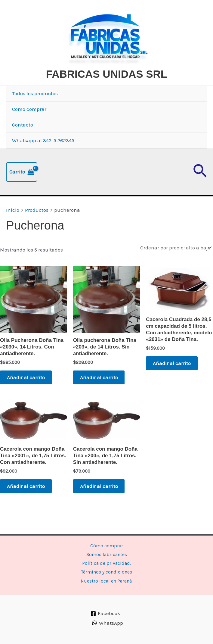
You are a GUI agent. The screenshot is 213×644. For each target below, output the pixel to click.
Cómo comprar (106, 542)
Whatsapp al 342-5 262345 (43, 155)
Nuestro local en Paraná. (106, 581)
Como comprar (29, 124)
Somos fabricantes (107, 552)
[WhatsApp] (107, 623)
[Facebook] (106, 614)
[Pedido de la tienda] (175, 262)
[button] (200, 187)
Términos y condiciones (107, 571)
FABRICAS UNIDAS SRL (93, 89)
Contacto (23, 139)
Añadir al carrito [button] (27, 393)
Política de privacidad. (106, 561)
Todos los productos (35, 108)
